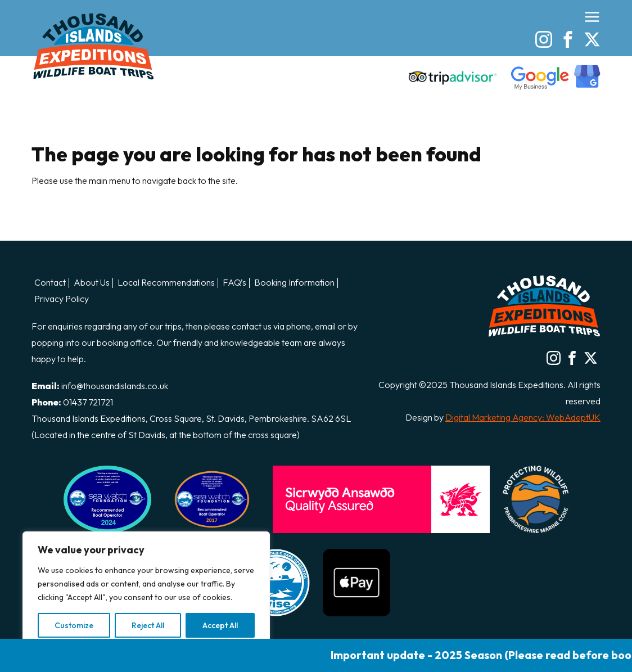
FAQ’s (234, 283)
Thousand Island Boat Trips (93, 46)
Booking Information (294, 283)
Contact (50, 283)
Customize (74, 625)
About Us (92, 283)
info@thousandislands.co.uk (115, 386)
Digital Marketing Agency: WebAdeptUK (523, 417)
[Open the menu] (592, 17)
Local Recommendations (166, 283)
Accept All (220, 625)
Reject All (148, 625)
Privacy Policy (62, 299)
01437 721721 (88, 402)
